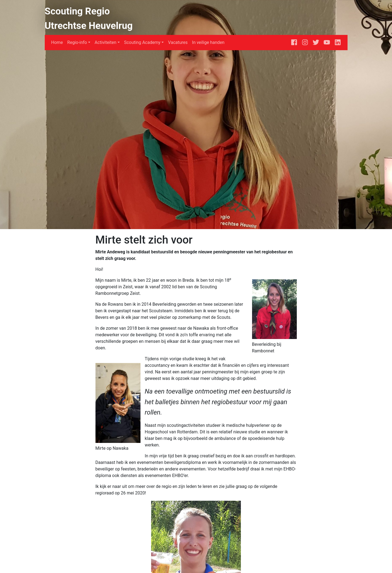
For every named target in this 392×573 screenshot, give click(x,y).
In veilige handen (208, 42)
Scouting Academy (142, 42)
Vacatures (178, 42)
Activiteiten (106, 42)
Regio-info (77, 42)
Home (57, 42)
